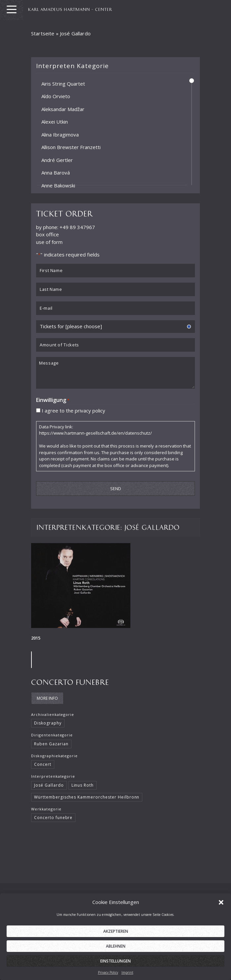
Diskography (48, 720)
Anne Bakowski (58, 185)
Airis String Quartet (63, 83)
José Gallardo (49, 782)
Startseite (43, 33)
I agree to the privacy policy (73, 407)
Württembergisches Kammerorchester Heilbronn (87, 794)
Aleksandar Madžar (63, 109)
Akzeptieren (116, 939)
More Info (47, 695)
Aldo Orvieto (56, 96)
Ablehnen (116, 954)
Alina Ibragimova (60, 134)
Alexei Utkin (55, 122)
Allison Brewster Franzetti (71, 147)
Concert (43, 761)
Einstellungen (115, 969)
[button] (221, 910)
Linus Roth (83, 782)
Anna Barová (56, 173)
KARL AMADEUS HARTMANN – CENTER (73, 9)
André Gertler (57, 160)
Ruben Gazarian (51, 741)
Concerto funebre (70, 678)
